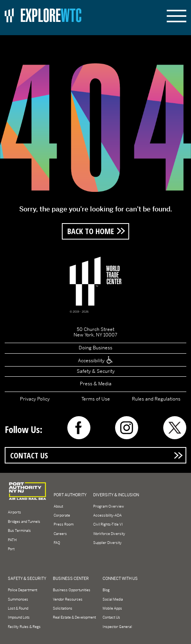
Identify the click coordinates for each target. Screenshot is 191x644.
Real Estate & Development (74, 617)
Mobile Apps (112, 608)
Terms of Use (96, 399)
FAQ (57, 543)
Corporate (62, 515)
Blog (106, 590)
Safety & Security (96, 371)
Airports (14, 512)
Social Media (113, 599)
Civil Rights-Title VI (108, 524)
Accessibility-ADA (107, 515)
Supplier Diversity (107, 543)
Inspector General (117, 627)
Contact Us (29, 455)
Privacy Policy (35, 399)
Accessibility (96, 361)
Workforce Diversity (109, 534)
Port (11, 549)
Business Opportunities (72, 590)
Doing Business (95, 348)
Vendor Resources (68, 599)
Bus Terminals (19, 531)
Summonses (18, 599)
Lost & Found (18, 608)
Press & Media (96, 384)
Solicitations (63, 608)
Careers (60, 534)
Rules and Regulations (156, 399)
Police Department (23, 590)
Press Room (64, 524)
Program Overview (109, 506)
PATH (12, 540)
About (58, 506)
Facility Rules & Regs (24, 627)
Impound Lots (19, 617)
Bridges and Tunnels (24, 522)
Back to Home (91, 231)
